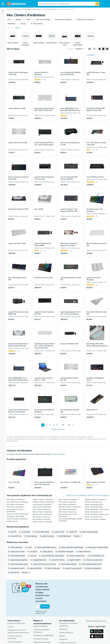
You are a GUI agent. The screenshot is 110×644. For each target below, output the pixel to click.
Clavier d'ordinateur (59, 454)
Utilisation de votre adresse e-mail (46, 596)
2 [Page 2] (46, 425)
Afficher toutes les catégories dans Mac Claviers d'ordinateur (88, 495)
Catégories (63, 624)
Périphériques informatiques (32, 9)
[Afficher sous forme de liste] (103, 49)
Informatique (17, 9)
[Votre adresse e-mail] (50, 592)
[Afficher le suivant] (73, 425)
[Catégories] (3, 4)
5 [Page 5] (56, 425)
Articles (62, 621)
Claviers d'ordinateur (50, 9)
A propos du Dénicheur (16, 608)
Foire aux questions (15, 627)
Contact (11, 612)
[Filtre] (3, 11)
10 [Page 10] (63, 425)
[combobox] (67, 4)
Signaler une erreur (58, 429)
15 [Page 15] (69, 425)
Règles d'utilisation (41, 611)
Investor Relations (66, 618)
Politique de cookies (41, 624)
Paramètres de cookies (42, 627)
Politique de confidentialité (44, 620)
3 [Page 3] (49, 425)
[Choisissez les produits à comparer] (90, 49)
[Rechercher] (97, 4)
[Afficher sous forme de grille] (100, 49)
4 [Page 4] (53, 425)
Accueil (9, 9)
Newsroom (63, 614)
